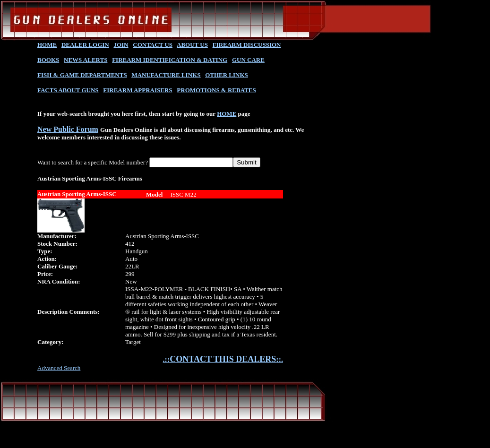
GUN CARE (248, 60)
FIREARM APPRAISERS (138, 90)
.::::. (223, 359)
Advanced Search (59, 368)
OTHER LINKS (227, 75)
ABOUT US (192, 45)
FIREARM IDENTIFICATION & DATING (170, 60)
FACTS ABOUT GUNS (68, 90)
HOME (47, 45)
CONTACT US (153, 45)
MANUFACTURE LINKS (166, 75)
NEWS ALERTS (86, 60)
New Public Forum (68, 129)
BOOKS (48, 60)
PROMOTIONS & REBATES (216, 90)
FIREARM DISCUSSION (247, 45)
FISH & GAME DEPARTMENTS (82, 75)
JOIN (121, 45)
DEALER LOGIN (85, 45)
